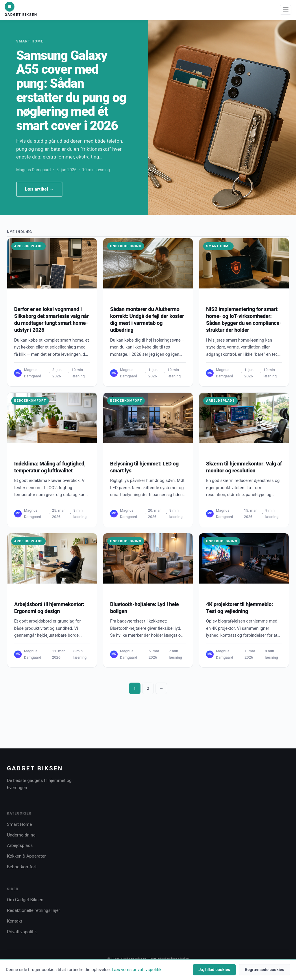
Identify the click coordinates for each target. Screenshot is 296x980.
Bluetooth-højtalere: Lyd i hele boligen (144, 608)
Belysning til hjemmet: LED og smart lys (144, 467)
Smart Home (218, 246)
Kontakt (15, 921)
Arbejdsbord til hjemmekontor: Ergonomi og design (49, 608)
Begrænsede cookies (264, 970)
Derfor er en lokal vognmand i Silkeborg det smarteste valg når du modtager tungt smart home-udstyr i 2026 (51, 320)
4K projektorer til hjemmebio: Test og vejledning (239, 608)
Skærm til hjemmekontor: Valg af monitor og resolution (244, 467)
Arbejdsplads (28, 246)
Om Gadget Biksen (25, 900)
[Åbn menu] (286, 10)
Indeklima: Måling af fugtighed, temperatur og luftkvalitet (50, 467)
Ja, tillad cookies (214, 970)
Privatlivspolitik (22, 932)
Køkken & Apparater (26, 856)
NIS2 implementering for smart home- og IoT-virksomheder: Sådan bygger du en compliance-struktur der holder (244, 320)
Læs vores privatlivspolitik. (137, 970)
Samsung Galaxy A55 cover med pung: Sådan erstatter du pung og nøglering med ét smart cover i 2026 (71, 91)
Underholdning (126, 246)
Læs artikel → (39, 189)
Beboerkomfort (30, 400)
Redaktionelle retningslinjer (34, 910)
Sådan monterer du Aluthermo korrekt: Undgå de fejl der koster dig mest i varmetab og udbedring (147, 320)
